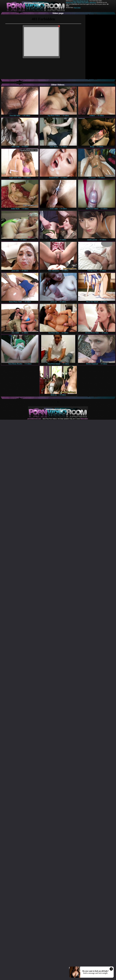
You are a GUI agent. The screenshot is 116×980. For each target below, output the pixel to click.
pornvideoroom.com (34, 419)
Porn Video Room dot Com (81, 1)
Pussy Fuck (77, 8)
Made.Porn (93, 2)
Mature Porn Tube (71, 2)
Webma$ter (84, 419)
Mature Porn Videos (83, 2)
